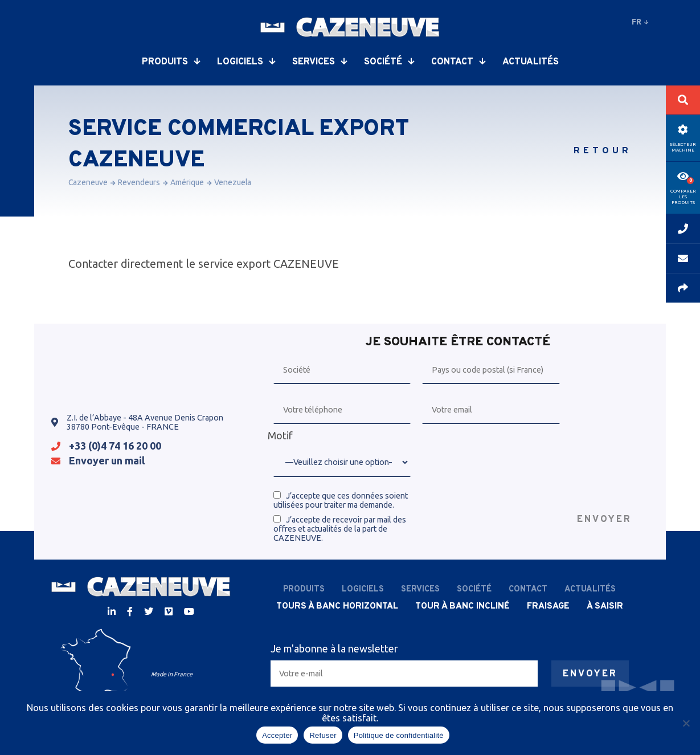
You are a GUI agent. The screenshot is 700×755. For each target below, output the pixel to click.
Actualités (531, 62)
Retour (603, 151)
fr (640, 22)
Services (320, 62)
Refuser (323, 735)
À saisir (605, 606)
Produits (171, 62)
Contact (458, 62)
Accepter (277, 735)
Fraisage (548, 606)
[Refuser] (686, 723)
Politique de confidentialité (399, 735)
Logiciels (246, 62)
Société (389, 62)
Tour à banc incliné (462, 606)
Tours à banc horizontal (337, 606)
